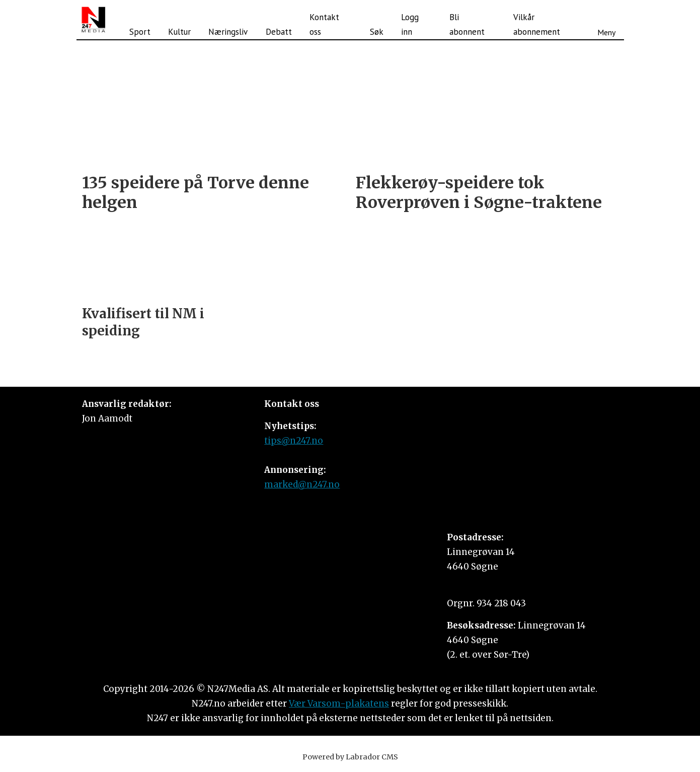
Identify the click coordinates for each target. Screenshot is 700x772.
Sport (140, 32)
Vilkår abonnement (537, 24)
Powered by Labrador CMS (350, 757)
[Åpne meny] (606, 20)
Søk (377, 32)
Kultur (179, 32)
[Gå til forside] (93, 20)
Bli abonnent (467, 24)
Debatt (279, 32)
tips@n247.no (294, 441)
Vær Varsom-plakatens (339, 704)
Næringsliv (228, 32)
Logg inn (410, 24)
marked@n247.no (302, 484)
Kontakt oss (324, 24)
